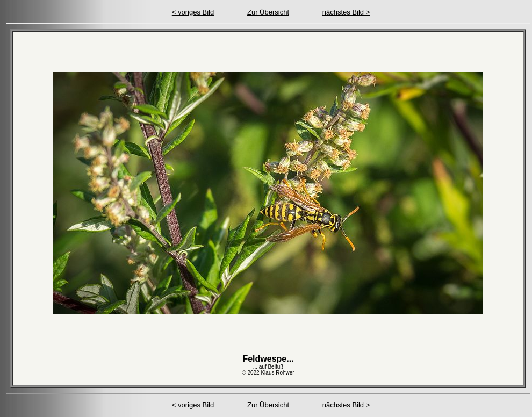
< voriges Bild (193, 12)
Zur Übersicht (268, 12)
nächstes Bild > (346, 12)
